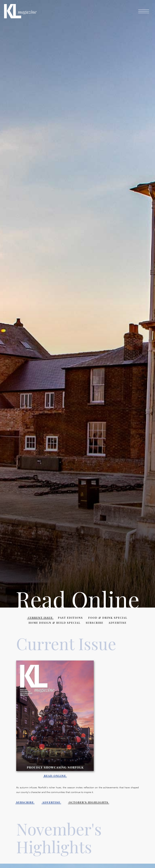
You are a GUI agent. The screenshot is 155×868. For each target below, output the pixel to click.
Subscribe (95, 623)
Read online (55, 776)
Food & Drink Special (108, 618)
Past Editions (70, 618)
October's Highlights (89, 802)
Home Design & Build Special (54, 623)
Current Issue (40, 618)
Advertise (117, 623)
